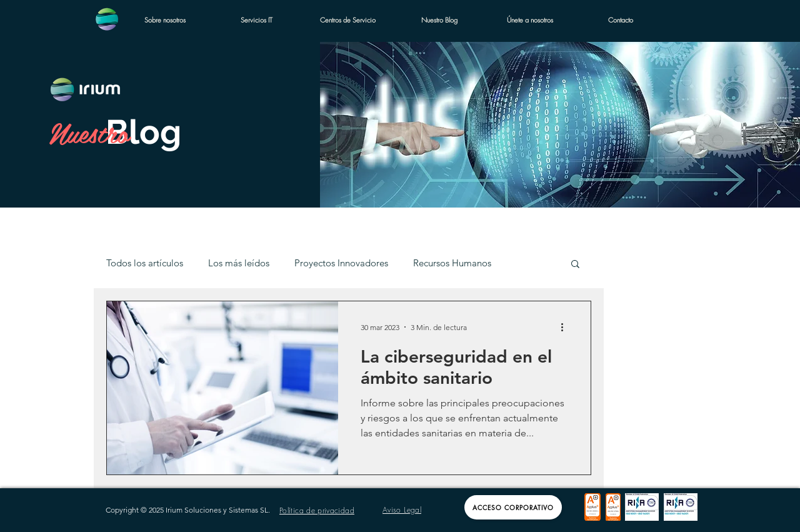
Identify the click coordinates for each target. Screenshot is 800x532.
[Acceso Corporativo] (513, 507)
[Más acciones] (566, 327)
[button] (575, 265)
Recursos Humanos (452, 263)
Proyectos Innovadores (341, 263)
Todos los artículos (145, 263)
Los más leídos (239, 263)
